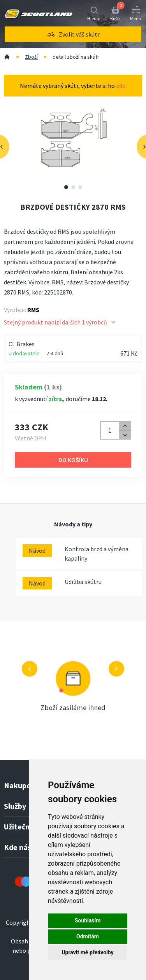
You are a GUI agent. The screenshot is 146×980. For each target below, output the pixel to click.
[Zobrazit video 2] (73, 187)
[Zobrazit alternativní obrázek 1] (66, 187)
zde (121, 86)
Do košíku (73, 460)
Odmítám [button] (88, 936)
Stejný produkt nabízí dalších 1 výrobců (60, 322)
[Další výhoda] (116, 669)
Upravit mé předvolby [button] (87, 952)
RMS (33, 310)
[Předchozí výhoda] (30, 669)
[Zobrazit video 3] (80, 187)
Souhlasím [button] (88, 920)
